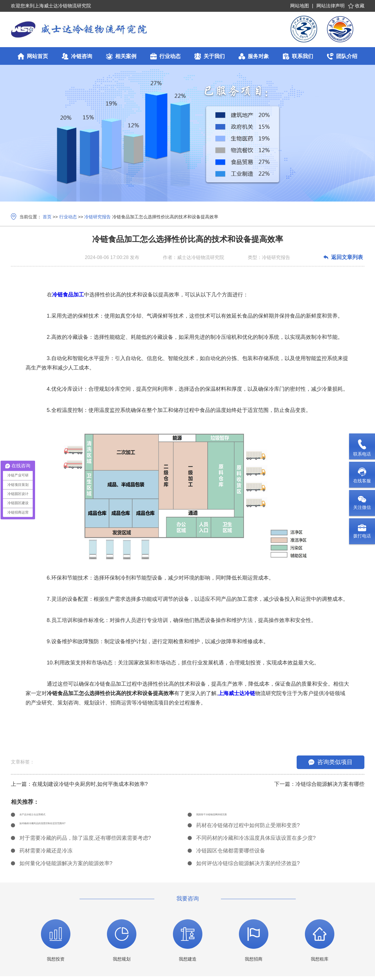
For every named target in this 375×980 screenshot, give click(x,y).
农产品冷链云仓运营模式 (49, 816)
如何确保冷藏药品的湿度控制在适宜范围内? (71, 829)
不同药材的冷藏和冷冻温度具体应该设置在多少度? (256, 842)
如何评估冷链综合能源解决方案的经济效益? (248, 867)
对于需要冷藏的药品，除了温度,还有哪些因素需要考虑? (85, 842)
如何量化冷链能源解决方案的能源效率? (66, 867)
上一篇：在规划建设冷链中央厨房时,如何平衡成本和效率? (79, 784)
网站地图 (300, 6)
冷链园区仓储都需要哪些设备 (231, 854)
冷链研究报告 (98, 217)
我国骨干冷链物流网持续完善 (231, 816)
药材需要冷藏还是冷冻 (46, 854)
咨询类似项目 (331, 762)
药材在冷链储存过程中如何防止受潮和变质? (248, 829)
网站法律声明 (331, 6)
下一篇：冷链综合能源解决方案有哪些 (319, 784)
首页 (47, 217)
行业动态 (68, 217)
